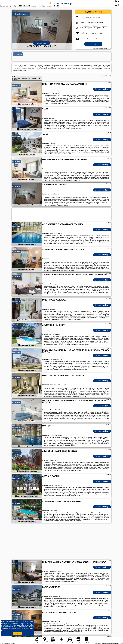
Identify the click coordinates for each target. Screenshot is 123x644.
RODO (3, 630)
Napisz (121, 643)
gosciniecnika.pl (61, 3)
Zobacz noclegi (102, 89)
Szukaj (93, 44)
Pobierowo (16, 86)
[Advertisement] (61, 542)
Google (31, 622)
